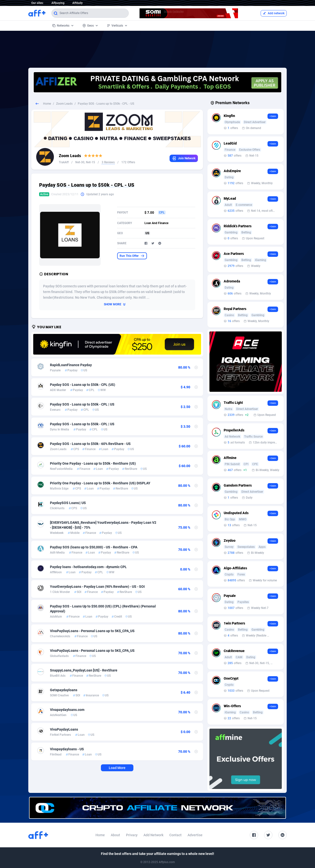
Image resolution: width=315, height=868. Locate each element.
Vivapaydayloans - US (67, 749)
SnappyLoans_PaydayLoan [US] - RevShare (84, 670)
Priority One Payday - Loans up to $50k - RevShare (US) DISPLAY (100, 483)
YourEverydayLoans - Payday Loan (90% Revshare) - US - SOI (97, 587)
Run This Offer (132, 256)
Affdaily (78, 3)
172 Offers (128, 162)
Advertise (195, 835)
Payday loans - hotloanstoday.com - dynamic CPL (88, 567)
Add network (274, 13)
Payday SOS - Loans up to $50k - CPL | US (82, 404)
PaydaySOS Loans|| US (68, 503)
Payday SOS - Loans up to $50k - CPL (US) (83, 385)
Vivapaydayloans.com (67, 710)
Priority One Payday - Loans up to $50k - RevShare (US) (93, 463)
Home (47, 104)
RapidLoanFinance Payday (71, 365)
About (115, 835)
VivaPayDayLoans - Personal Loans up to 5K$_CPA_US (92, 631)
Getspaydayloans (64, 690)
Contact (175, 835)
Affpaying (58, 3)
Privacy (132, 835)
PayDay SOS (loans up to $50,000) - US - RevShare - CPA (94, 547)
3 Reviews (108, 162)
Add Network (153, 835)
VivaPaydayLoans (64, 729)
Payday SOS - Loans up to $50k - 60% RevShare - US (90, 444)
